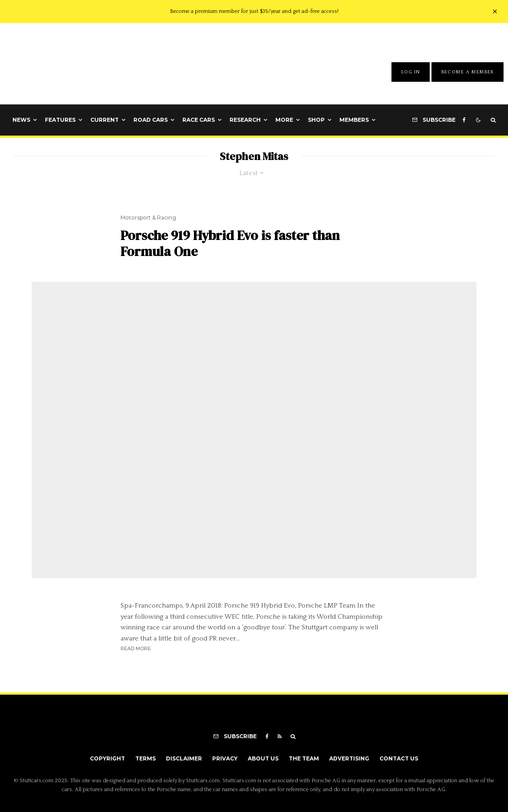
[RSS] (280, 736)
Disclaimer (184, 758)
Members (354, 120)
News (21, 120)
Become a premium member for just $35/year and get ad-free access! (254, 11)
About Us (263, 758)
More (284, 120)
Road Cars (151, 120)
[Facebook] (464, 120)
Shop (316, 120)
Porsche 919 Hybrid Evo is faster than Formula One (230, 244)
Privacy (225, 758)
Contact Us (399, 758)
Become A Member (468, 72)
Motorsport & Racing (148, 218)
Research (245, 120)
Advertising (349, 758)
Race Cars (199, 120)
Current (105, 120)
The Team (304, 758)
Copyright (107, 758)
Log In (411, 72)
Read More (136, 648)
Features (60, 120)
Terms (145, 758)
